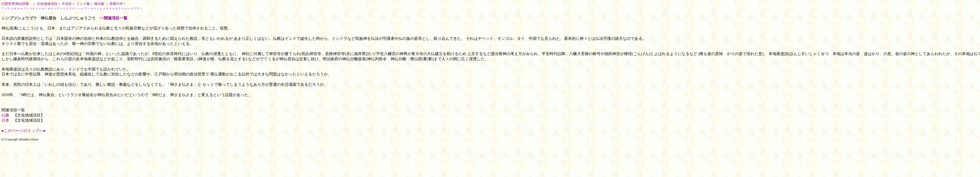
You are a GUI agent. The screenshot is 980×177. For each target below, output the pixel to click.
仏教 (5, 115)
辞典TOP (116, 4)
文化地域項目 (47, 4)
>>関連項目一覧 (113, 18)
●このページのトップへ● (23, 131)
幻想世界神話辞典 (15, 4)
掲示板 (99, 4)
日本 (5, 120)
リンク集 (83, 4)
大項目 (67, 4)
